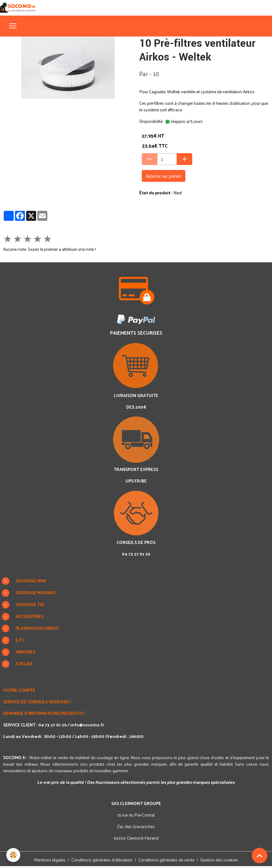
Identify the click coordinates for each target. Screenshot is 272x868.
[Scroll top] (260, 856)
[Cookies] (13, 855)
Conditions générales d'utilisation (102, 860)
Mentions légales (50, 860)
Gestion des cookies (219, 860)
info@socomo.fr (87, 725)
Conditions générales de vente (166, 860)
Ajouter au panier (164, 176)
